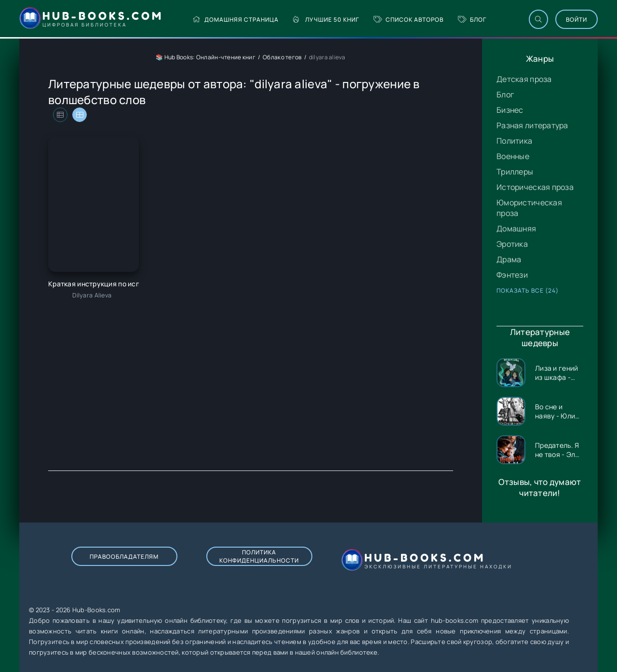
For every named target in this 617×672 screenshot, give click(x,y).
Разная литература (532, 125)
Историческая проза (535, 187)
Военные (513, 156)
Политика (514, 141)
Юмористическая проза (529, 208)
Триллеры (515, 172)
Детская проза (524, 79)
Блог (472, 20)
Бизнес (510, 110)
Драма (509, 259)
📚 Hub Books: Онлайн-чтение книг (206, 57)
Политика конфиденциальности (259, 556)
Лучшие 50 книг (326, 20)
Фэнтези (512, 275)
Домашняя (516, 228)
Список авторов (409, 20)
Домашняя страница (235, 20)
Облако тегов (282, 57)
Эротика (512, 244)
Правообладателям (124, 557)
